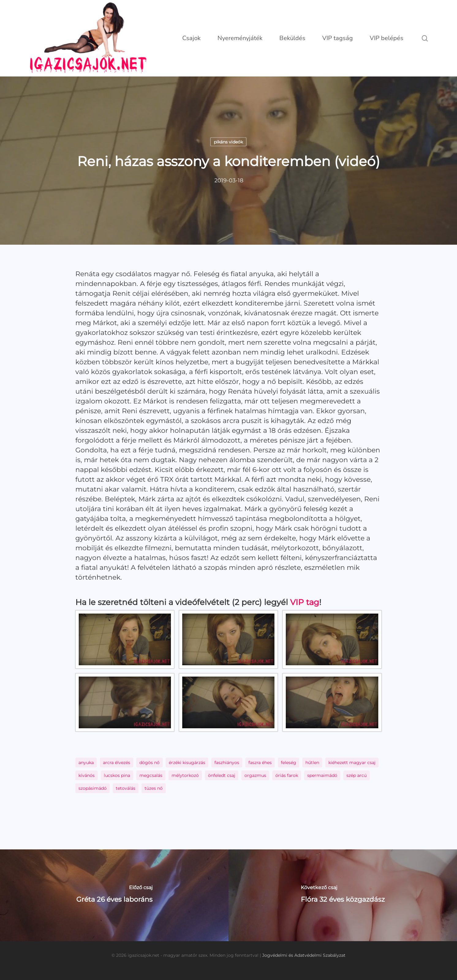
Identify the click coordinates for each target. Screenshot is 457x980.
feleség (289, 763)
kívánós (87, 775)
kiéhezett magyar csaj (352, 763)
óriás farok (287, 775)
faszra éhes (260, 763)
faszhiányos (227, 763)
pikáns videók (228, 142)
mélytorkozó (185, 775)
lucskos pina (117, 775)
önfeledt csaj (222, 775)
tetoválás (126, 788)
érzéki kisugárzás (187, 763)
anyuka (86, 763)
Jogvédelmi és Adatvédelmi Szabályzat (304, 955)
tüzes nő (154, 788)
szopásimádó (93, 788)
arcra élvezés (117, 763)
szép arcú (357, 775)
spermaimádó (322, 775)
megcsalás (151, 775)
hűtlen (312, 763)
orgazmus (255, 775)
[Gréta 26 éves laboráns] (114, 895)
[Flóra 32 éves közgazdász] (343, 895)
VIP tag (305, 602)
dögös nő (149, 763)
